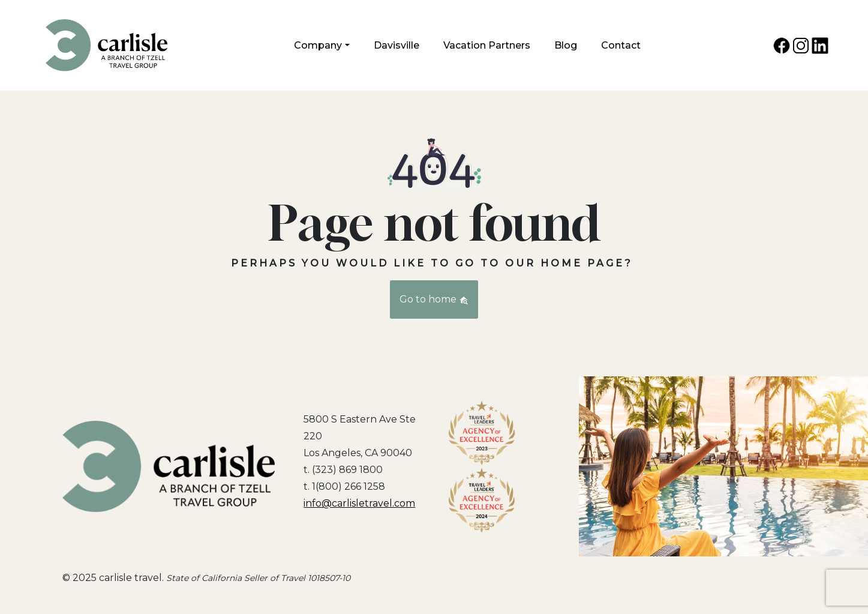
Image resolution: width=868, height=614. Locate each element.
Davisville (397, 45)
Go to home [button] (434, 299)
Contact (621, 45)
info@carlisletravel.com (359, 503)
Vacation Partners (487, 45)
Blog (566, 45)
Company (318, 45)
